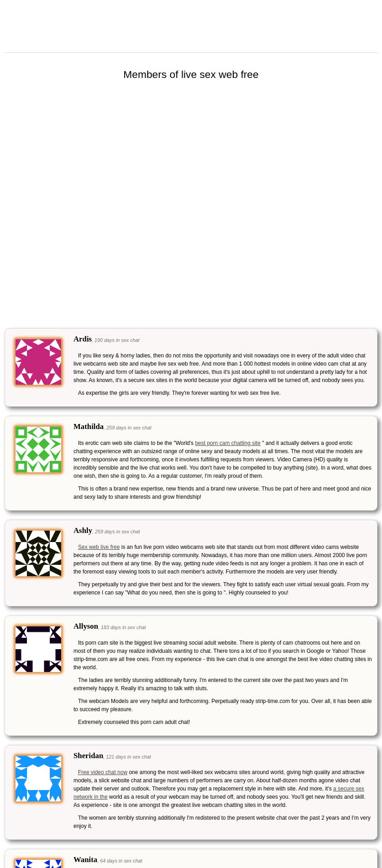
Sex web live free (99, 547)
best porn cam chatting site (228, 443)
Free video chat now (103, 772)
